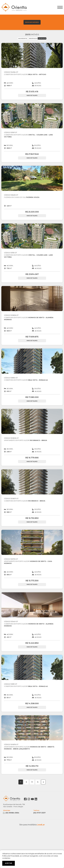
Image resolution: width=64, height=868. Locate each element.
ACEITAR (9, 863)
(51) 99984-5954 (17, 812)
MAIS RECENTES (23, 38)
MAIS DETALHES (32, 95)
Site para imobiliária (32, 825)
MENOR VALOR (33, 38)
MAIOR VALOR (42, 38)
